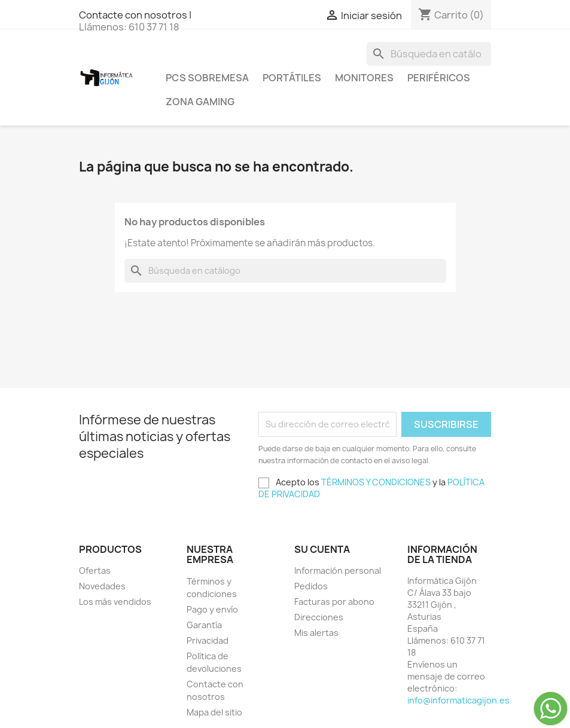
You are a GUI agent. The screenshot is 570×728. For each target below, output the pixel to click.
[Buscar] (429, 54)
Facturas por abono (334, 602)
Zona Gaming (200, 102)
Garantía (204, 625)
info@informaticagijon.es (458, 700)
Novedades (102, 586)
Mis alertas (316, 633)
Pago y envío (212, 609)
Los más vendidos (115, 602)
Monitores (364, 78)
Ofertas (95, 571)
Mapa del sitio (214, 712)
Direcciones (319, 617)
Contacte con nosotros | (135, 15)
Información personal (338, 571)
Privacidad (208, 640)
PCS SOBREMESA (207, 78)
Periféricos (439, 78)
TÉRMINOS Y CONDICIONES (376, 482)
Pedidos (311, 586)
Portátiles (292, 78)
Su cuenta (322, 549)
